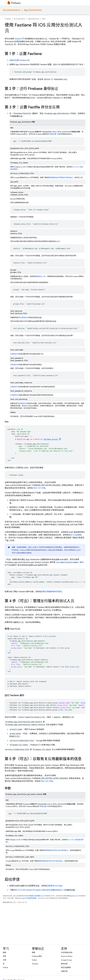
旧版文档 (64, 971)
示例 (4, 960)
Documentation (11, 10)
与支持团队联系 (67, 952)
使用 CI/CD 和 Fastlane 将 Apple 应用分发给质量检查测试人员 (39, 890)
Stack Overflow (67, 956)
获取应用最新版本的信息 (51, 592)
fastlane (18, 39)
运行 (44, 19)
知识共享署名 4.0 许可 (39, 896)
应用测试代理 (25, 317)
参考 (4, 956)
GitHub (5, 967)
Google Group (66, 960)
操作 (70, 562)
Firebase (8, 19)
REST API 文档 (39, 488)
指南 (4, 952)
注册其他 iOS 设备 (54, 886)
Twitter (34, 960)
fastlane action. (51, 439)
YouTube (35, 964)
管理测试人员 (40, 276)
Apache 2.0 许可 (76, 896)
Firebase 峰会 (37, 956)
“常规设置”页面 (55, 134)
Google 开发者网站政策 (28, 898)
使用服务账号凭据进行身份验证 (61, 177)
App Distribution (33, 10)
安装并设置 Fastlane (18, 60)
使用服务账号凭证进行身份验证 (57, 850)
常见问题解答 (66, 967)
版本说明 (64, 964)
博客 (34, 952)
